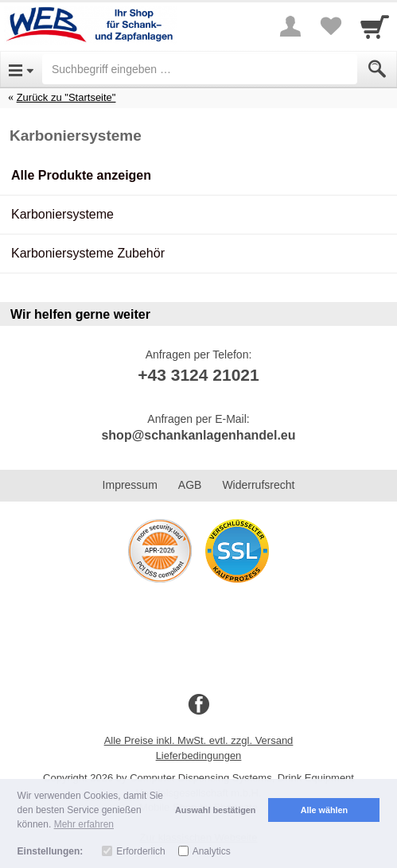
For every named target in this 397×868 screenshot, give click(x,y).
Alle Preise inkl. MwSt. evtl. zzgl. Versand (199, 740)
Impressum (130, 485)
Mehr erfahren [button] (84, 824)
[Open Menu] (21, 69)
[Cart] (375, 26)
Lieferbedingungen (199, 756)
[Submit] (377, 69)
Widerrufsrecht (258, 485)
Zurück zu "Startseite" (66, 97)
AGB (190, 485)
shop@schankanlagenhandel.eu (198, 435)
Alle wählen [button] (324, 810)
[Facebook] (199, 705)
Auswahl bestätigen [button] (215, 810)
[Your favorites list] (330, 26)
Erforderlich (140, 851)
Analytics (212, 851)
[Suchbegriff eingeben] (200, 69)
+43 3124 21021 (198, 375)
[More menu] (290, 26)
